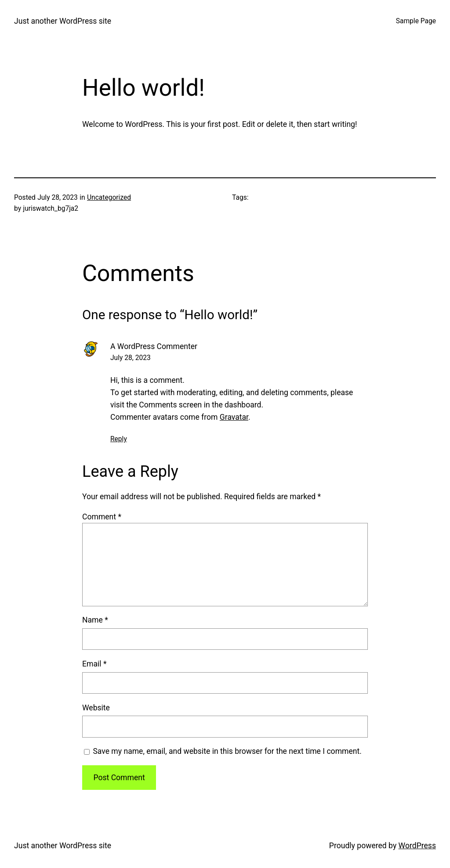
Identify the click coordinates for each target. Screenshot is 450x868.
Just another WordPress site (63, 21)
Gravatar (234, 417)
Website (96, 708)
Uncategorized (109, 198)
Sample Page (416, 21)
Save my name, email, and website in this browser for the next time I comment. (227, 751)
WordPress (417, 846)
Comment (102, 517)
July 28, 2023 (131, 358)
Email (94, 664)
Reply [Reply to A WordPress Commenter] (119, 439)
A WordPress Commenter (154, 346)
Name (95, 620)
